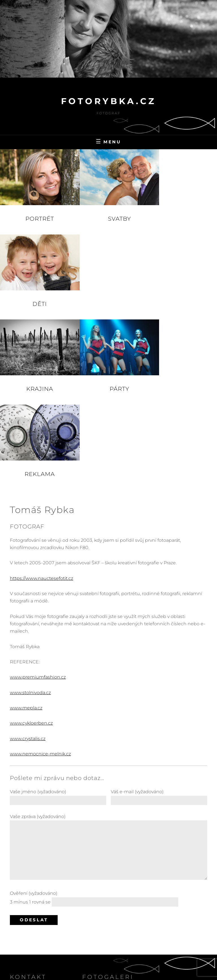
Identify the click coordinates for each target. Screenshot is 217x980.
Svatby (108, 214)
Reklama (181, 294)
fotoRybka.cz (109, 101)
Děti (181, 214)
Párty (108, 294)
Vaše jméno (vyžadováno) (58, 616)
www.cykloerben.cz (31, 543)
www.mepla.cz (26, 527)
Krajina (36, 294)
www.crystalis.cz (28, 558)
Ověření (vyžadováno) (108, 718)
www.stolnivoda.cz (30, 512)
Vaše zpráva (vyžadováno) (108, 667)
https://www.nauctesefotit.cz (42, 398)
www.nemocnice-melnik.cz (40, 574)
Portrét (36, 214)
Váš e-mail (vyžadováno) (159, 616)
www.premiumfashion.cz (38, 497)
